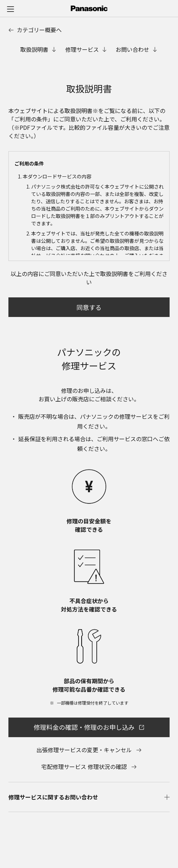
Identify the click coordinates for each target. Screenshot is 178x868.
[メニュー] (11, 9)
